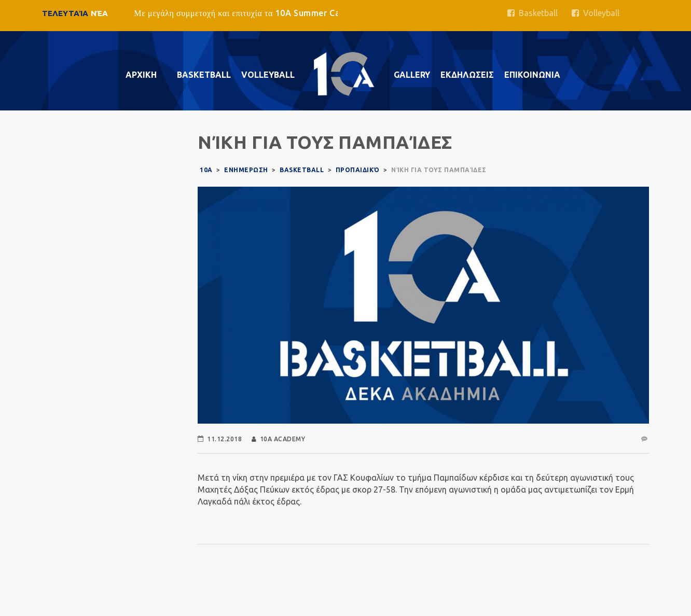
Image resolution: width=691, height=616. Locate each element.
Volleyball (596, 13)
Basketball (533, 13)
